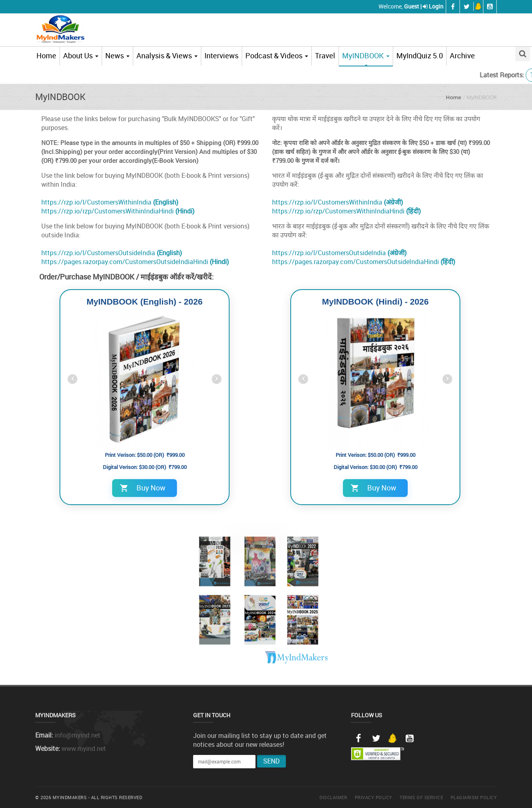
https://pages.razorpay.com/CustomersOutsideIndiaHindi (135, 262)
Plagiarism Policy (474, 797)
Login (436, 6)
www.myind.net (84, 748)
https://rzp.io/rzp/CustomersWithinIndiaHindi (118, 211)
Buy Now (143, 488)
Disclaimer (333, 797)
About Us (81, 55)
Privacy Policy (373, 797)
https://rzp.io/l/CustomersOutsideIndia (112, 253)
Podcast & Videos (277, 55)
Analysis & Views (167, 55)
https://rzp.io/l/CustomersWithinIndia (110, 202)
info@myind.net (78, 735)
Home (46, 55)
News (117, 55)
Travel (325, 55)
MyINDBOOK (366, 55)
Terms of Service (421, 797)
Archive (462, 55)
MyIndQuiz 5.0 (420, 55)
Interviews (221, 55)
